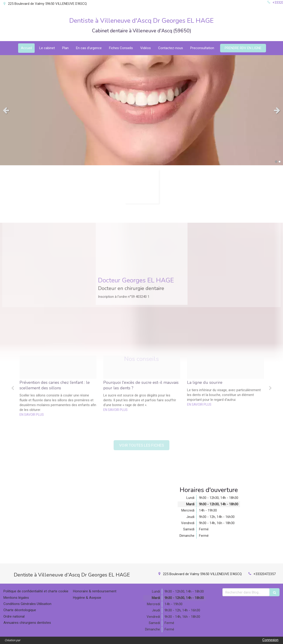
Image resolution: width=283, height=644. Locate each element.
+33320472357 (265, 574)
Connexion (270, 640)
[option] (58, 345)
